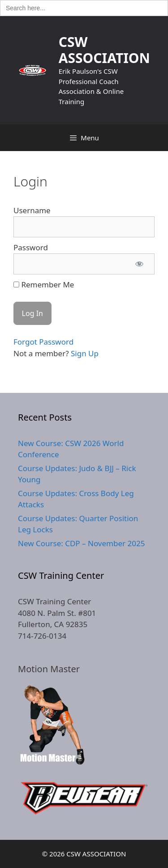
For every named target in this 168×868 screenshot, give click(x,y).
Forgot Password (43, 342)
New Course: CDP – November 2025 (81, 543)
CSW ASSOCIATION (104, 50)
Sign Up (85, 353)
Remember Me (44, 284)
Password (31, 247)
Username (32, 210)
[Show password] (139, 264)
